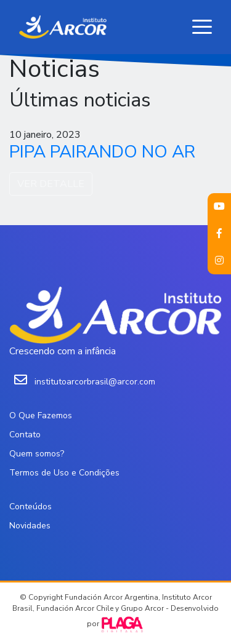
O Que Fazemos (41, 415)
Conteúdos (30, 507)
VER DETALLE (51, 184)
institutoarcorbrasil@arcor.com (95, 382)
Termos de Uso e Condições (64, 473)
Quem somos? (37, 454)
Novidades (30, 526)
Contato (25, 435)
